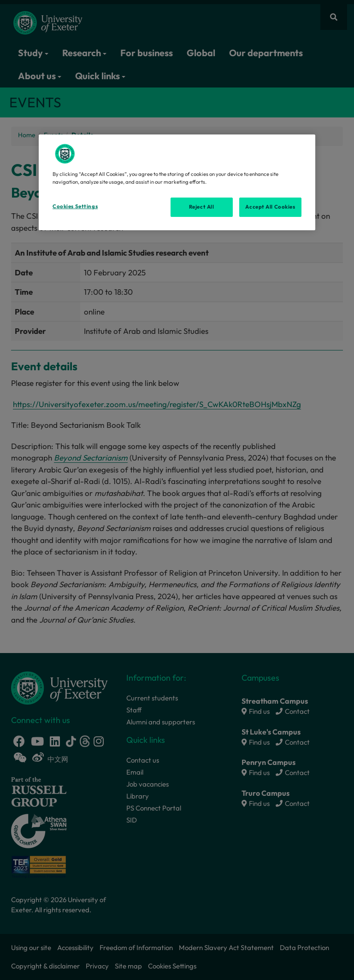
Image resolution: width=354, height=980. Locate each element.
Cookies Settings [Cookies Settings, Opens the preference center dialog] (75, 206)
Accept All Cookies (270, 207)
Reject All (202, 207)
